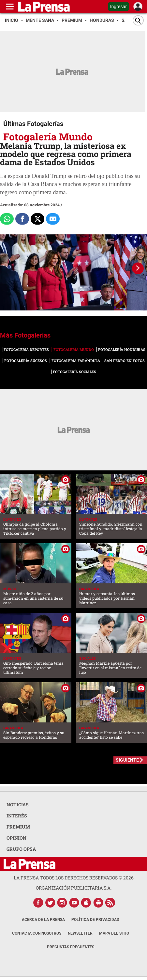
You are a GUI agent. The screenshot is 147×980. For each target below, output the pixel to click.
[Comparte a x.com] (37, 219)
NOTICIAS (18, 805)
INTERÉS (17, 816)
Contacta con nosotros (37, 933)
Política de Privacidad (95, 920)
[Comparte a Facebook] (22, 219)
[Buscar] (138, 20)
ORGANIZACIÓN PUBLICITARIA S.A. (74, 888)
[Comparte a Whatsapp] (7, 219)
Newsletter (80, 933)
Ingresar (118, 7)
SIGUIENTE (127, 760)
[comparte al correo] (53, 219)
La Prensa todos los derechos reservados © (74, 878)
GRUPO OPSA (21, 849)
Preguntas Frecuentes (71, 947)
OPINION (16, 838)
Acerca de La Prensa (43, 920)
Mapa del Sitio (114, 933)
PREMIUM (18, 827)
